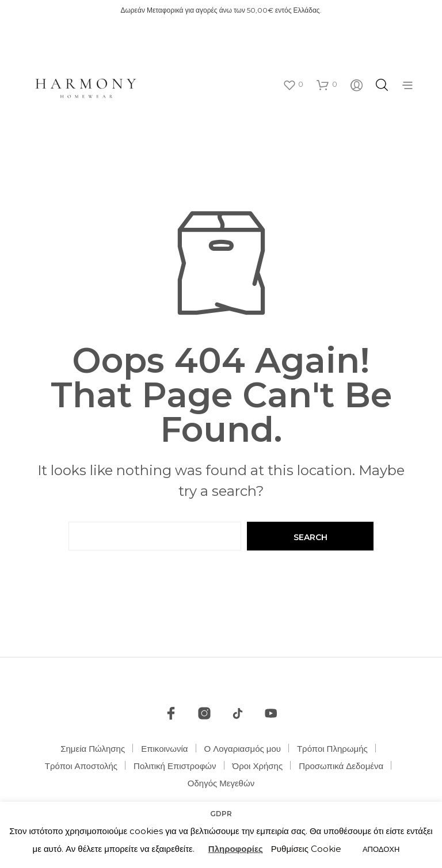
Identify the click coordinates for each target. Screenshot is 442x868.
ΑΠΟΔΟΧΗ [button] (381, 849)
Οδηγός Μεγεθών (221, 783)
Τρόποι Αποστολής (81, 766)
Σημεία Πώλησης (93, 749)
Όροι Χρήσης (258, 766)
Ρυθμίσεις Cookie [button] (306, 849)
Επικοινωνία (164, 749)
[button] (293, 85)
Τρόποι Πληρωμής (332, 749)
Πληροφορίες (236, 849)
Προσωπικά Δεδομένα (341, 766)
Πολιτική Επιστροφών (175, 766)
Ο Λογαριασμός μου (243, 749)
